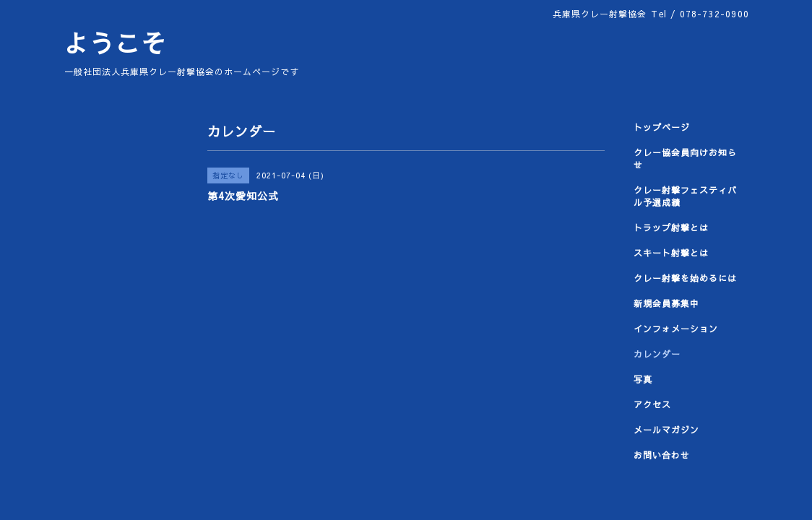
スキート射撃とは (671, 253)
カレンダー (657, 354)
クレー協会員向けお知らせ (685, 159)
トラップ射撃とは (671, 227)
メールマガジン (666, 430)
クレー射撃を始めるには (685, 278)
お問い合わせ (662, 455)
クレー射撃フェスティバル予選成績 (685, 196)
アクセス (652, 404)
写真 (643, 379)
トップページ (662, 127)
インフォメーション (676, 329)
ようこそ (115, 43)
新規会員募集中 (666, 303)
